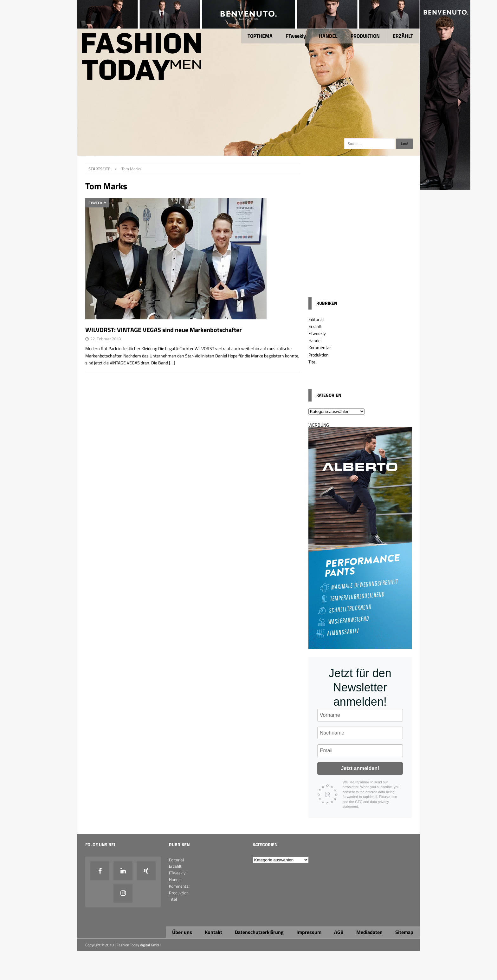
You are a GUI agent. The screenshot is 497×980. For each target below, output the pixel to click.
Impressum (309, 932)
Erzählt (315, 326)
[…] (172, 363)
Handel (315, 340)
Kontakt (213, 932)
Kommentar (320, 347)
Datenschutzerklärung (259, 932)
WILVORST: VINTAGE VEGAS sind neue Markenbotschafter (163, 330)
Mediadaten (369, 932)
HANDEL (328, 36)
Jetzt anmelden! (360, 768)
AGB (339, 932)
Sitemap (404, 932)
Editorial (316, 319)
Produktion (319, 355)
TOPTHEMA (260, 36)
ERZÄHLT (403, 36)
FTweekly (296, 36)
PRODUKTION (365, 36)
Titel (312, 362)
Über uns (182, 932)
